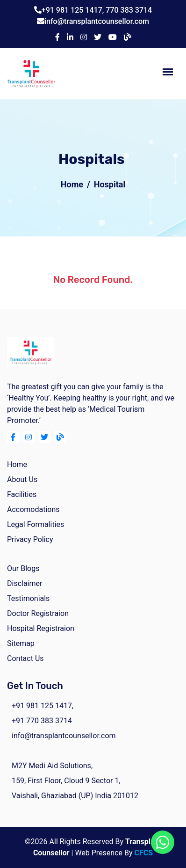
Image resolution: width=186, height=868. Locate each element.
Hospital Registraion (41, 628)
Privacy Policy (30, 539)
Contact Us (25, 658)
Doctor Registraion (38, 613)
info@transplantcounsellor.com (97, 21)
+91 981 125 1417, (74, 10)
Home (72, 184)
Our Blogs (23, 568)
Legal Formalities (36, 524)
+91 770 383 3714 (42, 721)
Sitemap (21, 643)
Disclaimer (25, 583)
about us (22, 479)
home (17, 464)
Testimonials (28, 598)
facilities (22, 494)
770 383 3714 (129, 10)
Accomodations (33, 509)
